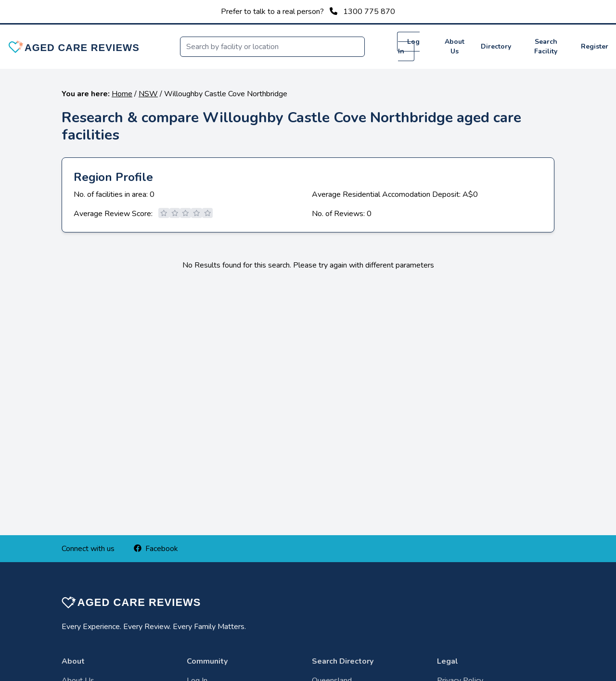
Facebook (156, 549)
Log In (409, 46)
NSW (148, 94)
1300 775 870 (369, 12)
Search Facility (546, 46)
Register (595, 46)
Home (122, 94)
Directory (496, 46)
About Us (455, 46)
